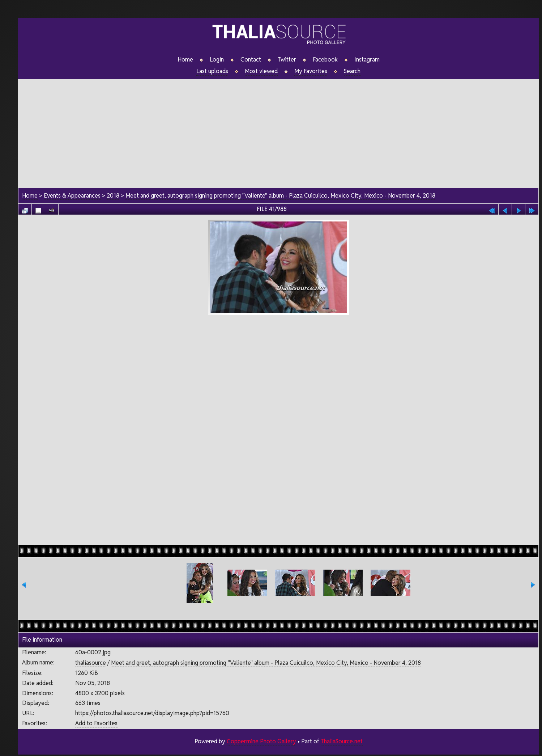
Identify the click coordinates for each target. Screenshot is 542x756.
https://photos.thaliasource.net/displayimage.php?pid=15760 (152, 713)
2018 (113, 196)
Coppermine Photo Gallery (261, 741)
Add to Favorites (96, 723)
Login (217, 60)
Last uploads (212, 71)
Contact (251, 60)
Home (185, 60)
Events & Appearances (72, 196)
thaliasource (91, 663)
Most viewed (261, 71)
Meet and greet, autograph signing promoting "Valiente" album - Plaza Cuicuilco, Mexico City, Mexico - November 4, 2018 (280, 196)
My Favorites (311, 71)
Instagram (367, 60)
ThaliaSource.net (342, 741)
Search (352, 71)
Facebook (325, 60)
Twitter (287, 60)
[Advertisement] (278, 130)
